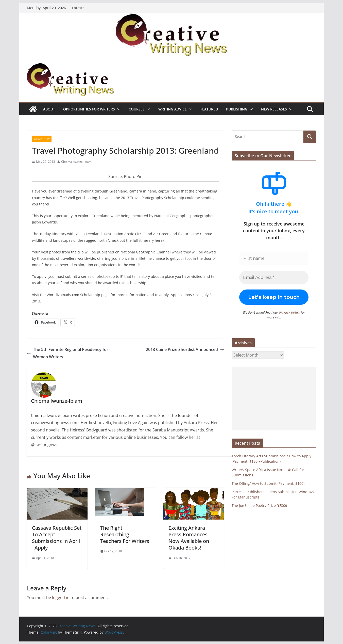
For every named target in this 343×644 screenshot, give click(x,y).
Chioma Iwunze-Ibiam (76, 162)
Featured (209, 109)
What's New (42, 139)
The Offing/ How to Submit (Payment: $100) (268, 483)
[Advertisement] (274, 398)
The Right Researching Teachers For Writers (125, 534)
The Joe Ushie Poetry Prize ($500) (259, 505)
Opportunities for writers (89, 109)
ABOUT (49, 109)
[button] (118, 109)
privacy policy (286, 312)
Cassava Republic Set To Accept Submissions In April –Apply (57, 538)
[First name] (274, 259)
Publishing (237, 109)
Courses (137, 109)
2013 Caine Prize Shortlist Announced (185, 349)
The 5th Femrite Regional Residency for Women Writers (68, 353)
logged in (61, 598)
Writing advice (173, 109)
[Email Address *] (274, 278)
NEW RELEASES (274, 109)
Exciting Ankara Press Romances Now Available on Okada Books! (189, 538)
